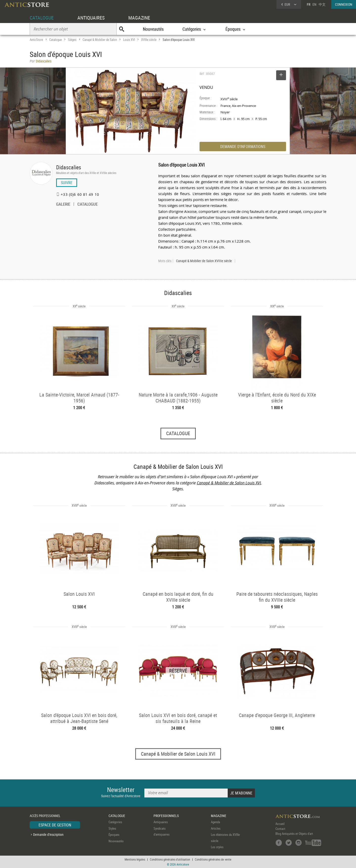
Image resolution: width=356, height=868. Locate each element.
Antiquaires (161, 822)
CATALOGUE (42, 18)
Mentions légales (135, 859)
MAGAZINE (139, 18)
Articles (216, 828)
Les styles (217, 847)
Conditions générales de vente (213, 859)
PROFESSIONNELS (166, 816)
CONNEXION (344, 4)
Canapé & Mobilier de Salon (100, 40)
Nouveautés (153, 29)
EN (314, 4)
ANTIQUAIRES (91, 18)
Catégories (115, 822)
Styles (112, 828)
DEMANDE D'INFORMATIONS (243, 147)
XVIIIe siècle (149, 40)
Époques (114, 835)
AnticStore (36, 40)
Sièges (72, 40)
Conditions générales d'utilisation (170, 859)
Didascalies (69, 167)
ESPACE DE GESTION (55, 825)
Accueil (280, 824)
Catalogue (56, 40)
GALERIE (63, 205)
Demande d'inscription (48, 834)
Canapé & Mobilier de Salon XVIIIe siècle (204, 261)
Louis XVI (129, 40)
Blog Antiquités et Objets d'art (294, 834)
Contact (280, 829)
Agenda (215, 822)
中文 (322, 4)
